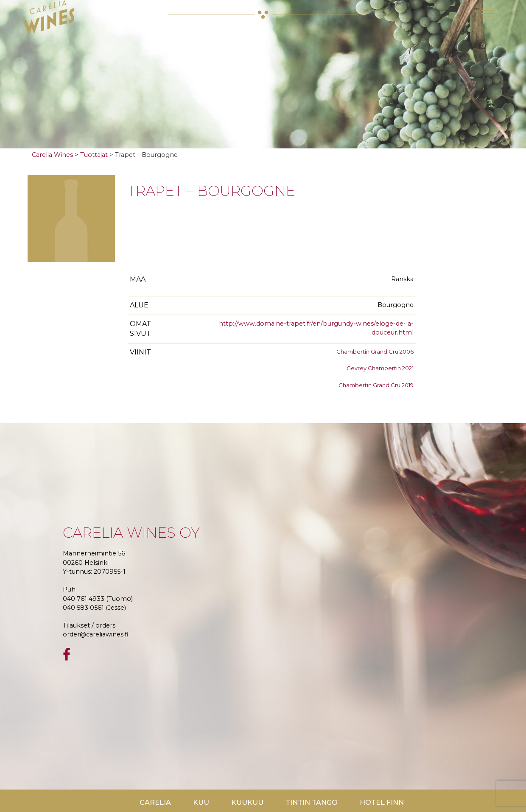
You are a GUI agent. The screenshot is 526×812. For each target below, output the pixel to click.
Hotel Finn (382, 802)
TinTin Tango (312, 802)
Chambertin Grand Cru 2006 (375, 352)
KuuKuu (247, 802)
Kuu (201, 802)
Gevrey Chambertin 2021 (380, 368)
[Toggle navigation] (488, 14)
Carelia (155, 802)
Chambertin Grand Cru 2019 (376, 385)
